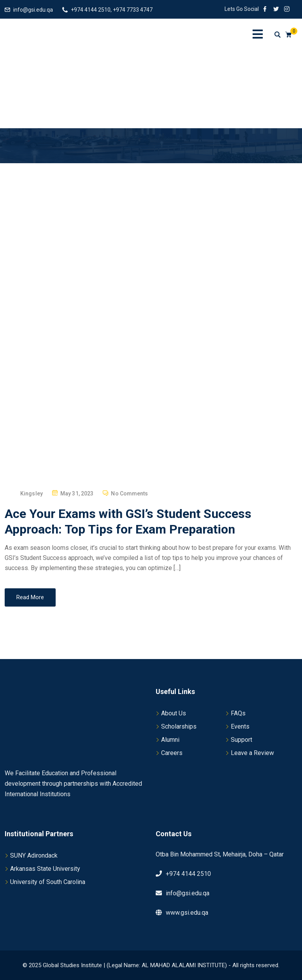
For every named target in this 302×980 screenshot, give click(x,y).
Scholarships (179, 726)
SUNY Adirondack (34, 855)
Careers (172, 753)
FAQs (238, 713)
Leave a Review (252, 753)
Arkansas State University (45, 869)
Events (240, 726)
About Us (174, 713)
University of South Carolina (48, 882)
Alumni (170, 740)
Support (241, 740)
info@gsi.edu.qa (33, 10)
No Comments (129, 493)
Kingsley (32, 493)
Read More (30, 597)
